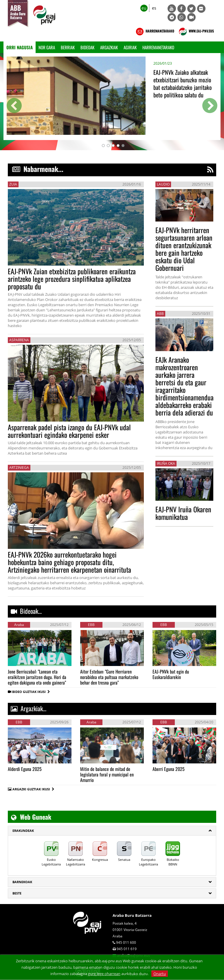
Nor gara (47, 47)
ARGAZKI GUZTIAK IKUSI (31, 789)
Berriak (68, 47)
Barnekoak (22, 882)
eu (144, 8)
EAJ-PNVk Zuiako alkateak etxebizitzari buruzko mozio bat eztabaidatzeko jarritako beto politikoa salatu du (183, 84)
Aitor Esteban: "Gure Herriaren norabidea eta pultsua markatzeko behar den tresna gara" (109, 677)
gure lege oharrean (104, 974)
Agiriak (130, 47)
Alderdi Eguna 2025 (25, 769)
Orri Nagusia (20, 47)
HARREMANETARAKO (154, 32)
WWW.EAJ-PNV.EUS (196, 32)
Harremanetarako (158, 47)
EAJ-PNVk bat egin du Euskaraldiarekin (171, 674)
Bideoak (87, 47)
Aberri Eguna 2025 (169, 769)
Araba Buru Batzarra (132, 915)
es (154, 8)
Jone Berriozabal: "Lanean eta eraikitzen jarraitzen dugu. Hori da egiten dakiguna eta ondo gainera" (37, 677)
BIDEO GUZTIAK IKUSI (31, 692)
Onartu (160, 974)
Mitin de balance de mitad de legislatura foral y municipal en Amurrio (107, 774)
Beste (17, 893)
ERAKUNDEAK (23, 831)
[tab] (112, 831)
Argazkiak (109, 47)
